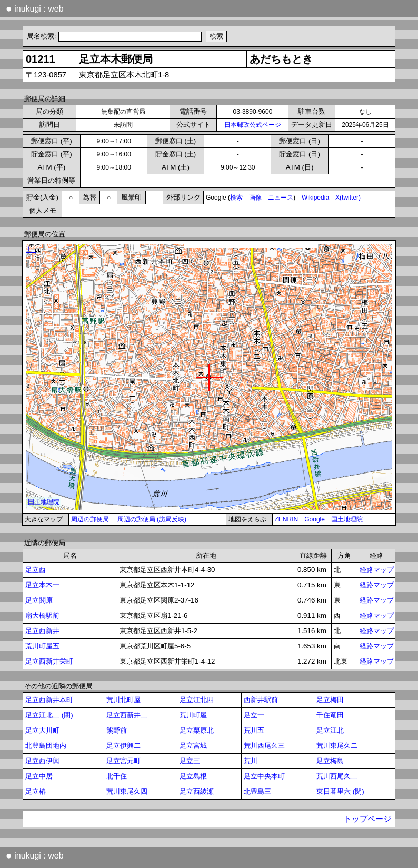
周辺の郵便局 (90, 519)
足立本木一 (42, 585)
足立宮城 (193, 746)
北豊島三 (257, 791)
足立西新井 (42, 631)
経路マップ (377, 570)
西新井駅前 (261, 700)
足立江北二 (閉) (49, 715)
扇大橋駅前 (42, 615)
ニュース (281, 198)
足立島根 (193, 776)
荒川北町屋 (123, 700)
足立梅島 (330, 761)
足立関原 (39, 600)
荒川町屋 (193, 715)
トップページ (367, 819)
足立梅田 (330, 700)
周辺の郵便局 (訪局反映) (152, 519)
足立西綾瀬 (197, 791)
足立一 (254, 715)
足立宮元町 (123, 761)
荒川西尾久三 (264, 746)
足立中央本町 (264, 776)
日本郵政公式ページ (253, 125)
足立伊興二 (123, 746)
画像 (255, 198)
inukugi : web (35, 8)
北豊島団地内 (46, 746)
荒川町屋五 (42, 646)
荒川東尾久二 (337, 746)
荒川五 (254, 730)
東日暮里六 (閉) (340, 791)
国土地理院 (347, 519)
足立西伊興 (42, 761)
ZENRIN (287, 519)
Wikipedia (315, 198)
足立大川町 (42, 730)
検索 (236, 198)
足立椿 (36, 791)
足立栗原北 (197, 730)
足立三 (190, 761)
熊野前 (117, 730)
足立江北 (330, 730)
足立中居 (39, 776)
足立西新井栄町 (49, 661)
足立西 (36, 570)
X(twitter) (348, 198)
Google (315, 519)
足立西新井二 (127, 715)
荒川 (251, 761)
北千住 (117, 776)
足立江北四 (197, 700)
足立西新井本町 (49, 700)
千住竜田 (330, 715)
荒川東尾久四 (127, 791)
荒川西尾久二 (337, 776)
